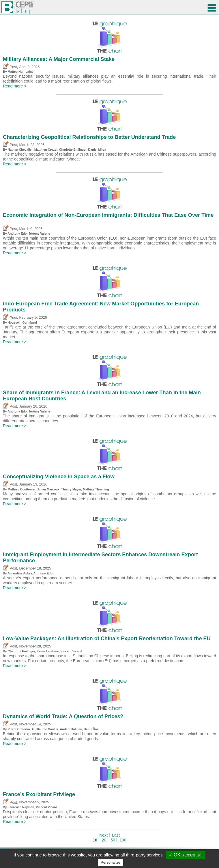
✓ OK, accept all (186, 855)
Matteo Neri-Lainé (21, 72)
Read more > (15, 86)
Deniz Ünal (91, 729)
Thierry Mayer (71, 489)
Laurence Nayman (21, 807)
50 (113, 840)
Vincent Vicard (71, 651)
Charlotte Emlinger (73, 150)
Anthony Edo (17, 234)
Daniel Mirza (97, 150)
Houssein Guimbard (22, 322)
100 (123, 840)
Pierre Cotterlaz (19, 729)
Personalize (111, 862)
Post (10, 67)
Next (103, 835)
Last (116, 835)
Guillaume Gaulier (45, 729)
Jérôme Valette (39, 234)
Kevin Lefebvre (48, 651)
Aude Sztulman (71, 729)
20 (104, 840)
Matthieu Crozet (46, 150)
